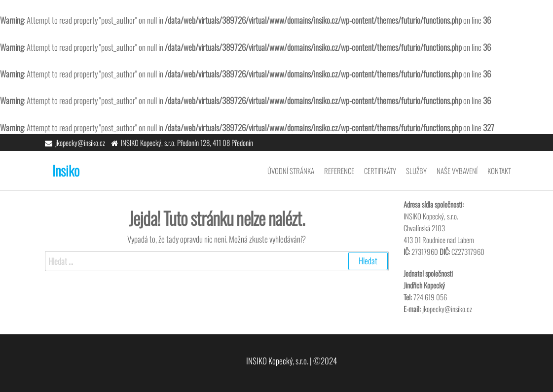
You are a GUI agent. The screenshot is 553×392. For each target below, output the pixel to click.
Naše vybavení (457, 171)
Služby (416, 171)
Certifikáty (380, 171)
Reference (339, 171)
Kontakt (499, 171)
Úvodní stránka (291, 171)
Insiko (66, 170)
